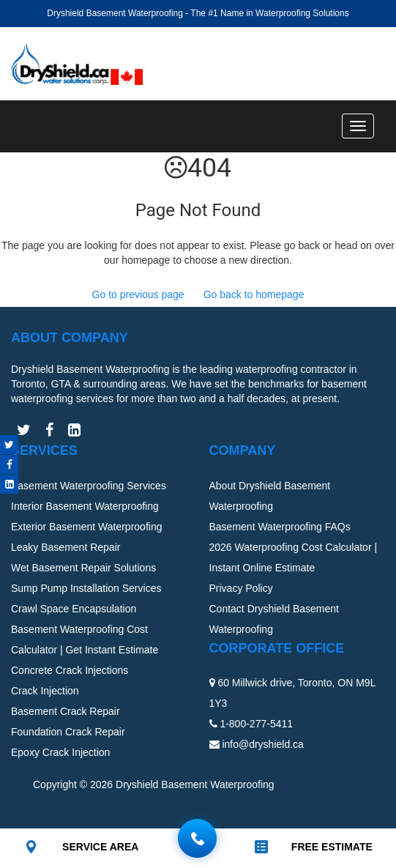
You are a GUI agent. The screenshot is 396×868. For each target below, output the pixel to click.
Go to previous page (138, 294)
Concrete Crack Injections (70, 670)
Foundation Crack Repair (68, 732)
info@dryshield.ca (263, 744)
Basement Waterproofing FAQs (280, 527)
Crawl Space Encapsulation (74, 609)
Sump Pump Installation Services (86, 588)
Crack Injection (45, 691)
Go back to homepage (254, 294)
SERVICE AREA (100, 847)
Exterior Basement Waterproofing (86, 527)
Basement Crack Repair (66, 711)
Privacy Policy (241, 588)
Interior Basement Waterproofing (85, 506)
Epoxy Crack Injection (60, 752)
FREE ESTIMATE (332, 847)
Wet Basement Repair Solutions (83, 568)
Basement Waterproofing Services (89, 486)
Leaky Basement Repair (66, 547)
